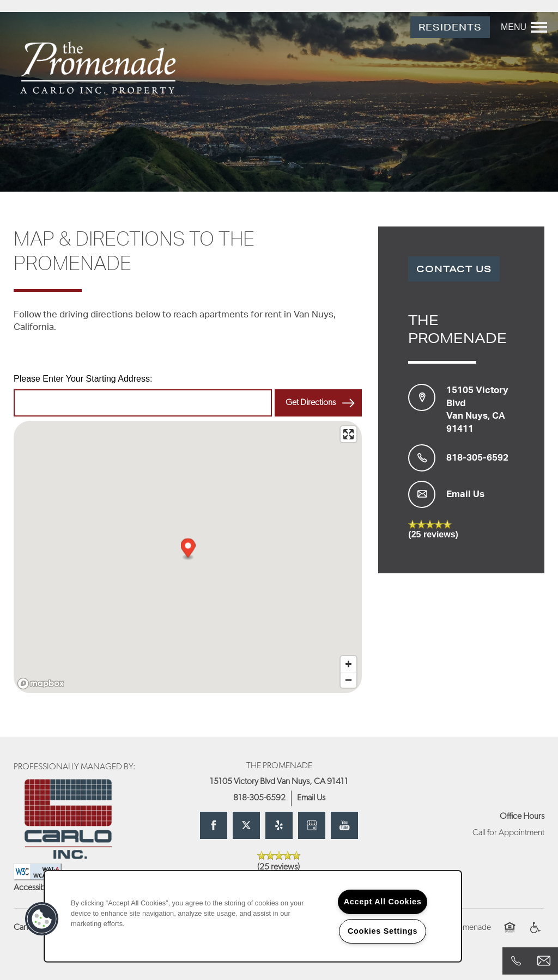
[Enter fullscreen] (348, 434)
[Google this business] (312, 825)
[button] (450, 27)
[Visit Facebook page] (214, 825)
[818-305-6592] (516, 961)
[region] (253, 916)
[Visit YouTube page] (344, 825)
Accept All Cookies (383, 902)
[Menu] (524, 27)
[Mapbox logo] (41, 684)
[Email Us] (544, 961)
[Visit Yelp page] (279, 825)
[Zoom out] (348, 680)
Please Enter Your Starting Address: (83, 379)
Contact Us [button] (454, 269)
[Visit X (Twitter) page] (246, 825)
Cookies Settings (383, 931)
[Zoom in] (348, 664)
